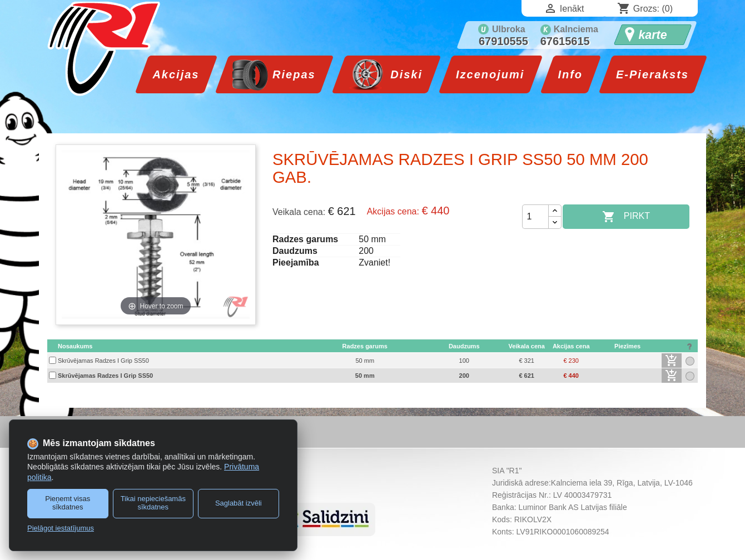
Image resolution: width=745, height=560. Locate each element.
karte (653, 35)
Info (570, 74)
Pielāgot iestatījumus (61, 528)
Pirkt (626, 217)
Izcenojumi (490, 74)
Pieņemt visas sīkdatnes (68, 503)
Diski (404, 74)
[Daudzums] (535, 217)
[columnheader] (182, 346)
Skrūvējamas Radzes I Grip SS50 (103, 361)
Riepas (292, 74)
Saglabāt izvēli (239, 503)
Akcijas (176, 74)
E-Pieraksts (652, 74)
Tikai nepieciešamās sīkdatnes (153, 503)
